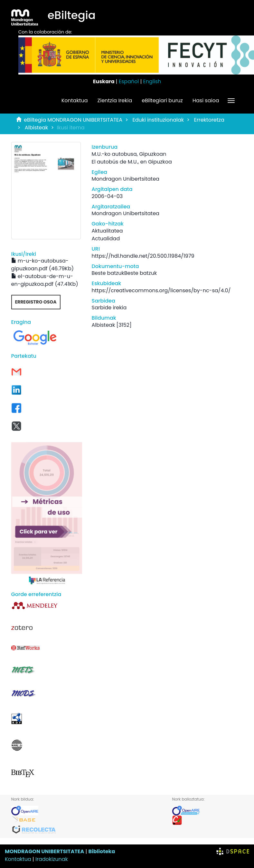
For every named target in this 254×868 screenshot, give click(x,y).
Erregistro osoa (36, 302)
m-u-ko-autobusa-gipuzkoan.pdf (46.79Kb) (42, 265)
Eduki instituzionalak (158, 120)
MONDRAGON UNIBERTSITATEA (44, 851)
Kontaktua (75, 100)
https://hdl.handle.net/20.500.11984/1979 (143, 256)
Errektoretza (209, 120)
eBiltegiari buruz (162, 100)
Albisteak (37, 128)
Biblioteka (102, 851)
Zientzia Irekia (115, 100)
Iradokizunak (52, 859)
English (152, 81)
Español (129, 81)
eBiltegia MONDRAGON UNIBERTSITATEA (73, 120)
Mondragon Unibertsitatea (126, 179)
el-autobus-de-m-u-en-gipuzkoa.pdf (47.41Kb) (45, 280)
